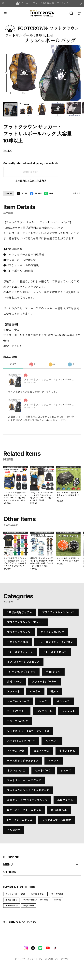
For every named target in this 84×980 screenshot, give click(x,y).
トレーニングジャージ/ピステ (56, 644)
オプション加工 (16, 772)
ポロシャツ (63, 703)
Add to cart (31, 173)
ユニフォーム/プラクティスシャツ (27, 802)
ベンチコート (44, 713)
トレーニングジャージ (20, 653)
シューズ (66, 772)
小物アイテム (65, 802)
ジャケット (69, 713)
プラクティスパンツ (52, 634)
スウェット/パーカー (44, 683)
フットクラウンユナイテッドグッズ (28, 792)
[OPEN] (71, 13)
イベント (54, 762)
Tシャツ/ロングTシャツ (21, 673)
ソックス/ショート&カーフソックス (28, 733)
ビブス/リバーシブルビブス (23, 663)
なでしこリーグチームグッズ (24, 812)
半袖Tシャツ (53, 673)
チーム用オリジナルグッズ (23, 762)
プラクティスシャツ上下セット (25, 624)
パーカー (35, 693)
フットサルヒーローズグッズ (24, 782)
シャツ (43, 703)
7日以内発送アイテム (20, 614)
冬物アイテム (67, 752)
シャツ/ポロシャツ (18, 703)
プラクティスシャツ (19, 634)
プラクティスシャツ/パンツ (58, 614)
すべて (13, 367)
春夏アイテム (42, 752)
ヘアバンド (52, 742)
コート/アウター (17, 713)
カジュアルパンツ (18, 723)
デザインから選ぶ (18, 644)
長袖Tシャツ (15, 683)
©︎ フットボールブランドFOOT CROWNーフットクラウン (42, 960)
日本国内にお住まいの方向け (31, 182)
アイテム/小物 (15, 752)
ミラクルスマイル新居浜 (57, 821)
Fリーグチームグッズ (20, 821)
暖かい (54, 693)
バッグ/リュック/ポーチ (21, 742)
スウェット (14, 693)
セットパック (43, 772)
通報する (77, 195)
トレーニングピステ (55, 653)
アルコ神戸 (14, 831)
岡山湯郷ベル (59, 812)
